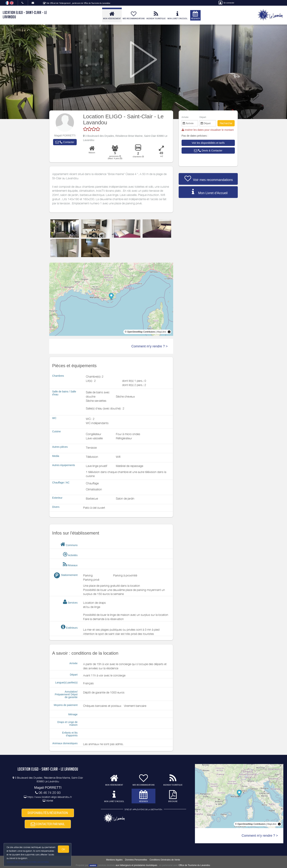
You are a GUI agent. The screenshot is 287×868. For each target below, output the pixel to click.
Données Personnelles (136, 860)
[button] (65, 142)
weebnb (93, 865)
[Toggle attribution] (169, 332)
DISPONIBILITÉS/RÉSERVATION (48, 813)
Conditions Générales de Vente (165, 860)
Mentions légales (114, 860)
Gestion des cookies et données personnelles (28, 862)
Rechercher (226, 123)
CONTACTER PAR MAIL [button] (48, 824)
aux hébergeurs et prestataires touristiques (136, 865)
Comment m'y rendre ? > (150, 346)
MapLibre (162, 332)
